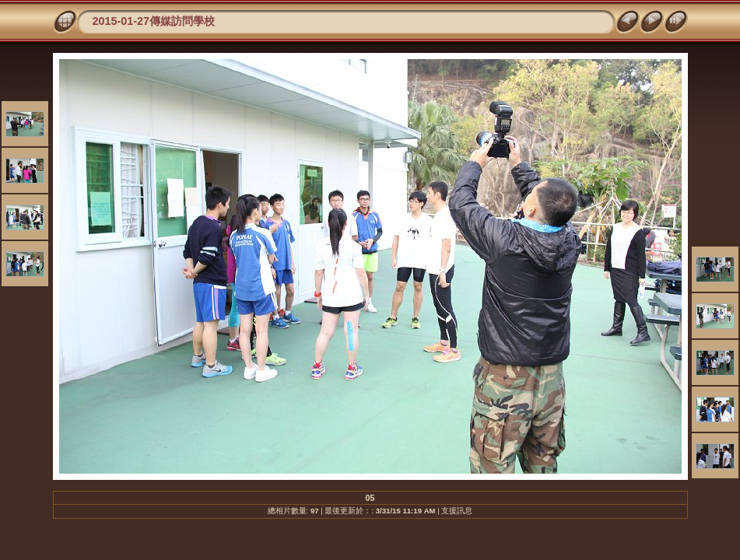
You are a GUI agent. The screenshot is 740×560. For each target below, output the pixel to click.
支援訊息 (457, 511)
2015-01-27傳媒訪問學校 (154, 21)
